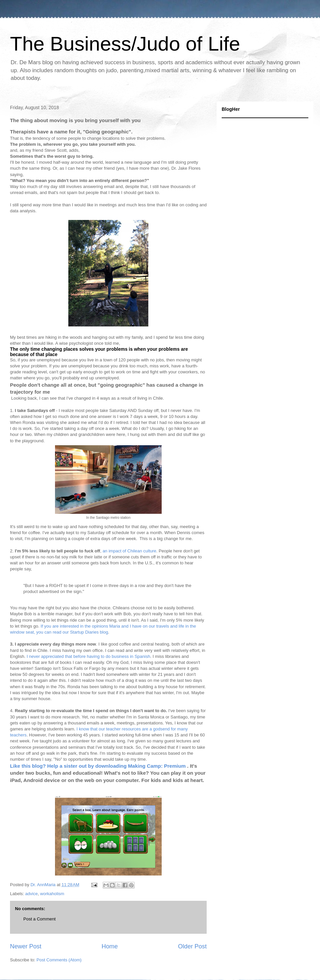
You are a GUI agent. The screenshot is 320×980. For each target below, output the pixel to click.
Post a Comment (39, 919)
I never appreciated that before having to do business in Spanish (88, 656)
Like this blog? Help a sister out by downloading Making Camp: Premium (98, 766)
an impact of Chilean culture (129, 551)
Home (110, 946)
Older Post (192, 946)
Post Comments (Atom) (59, 960)
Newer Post (26, 946)
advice (32, 894)
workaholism (52, 894)
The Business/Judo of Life (125, 44)
